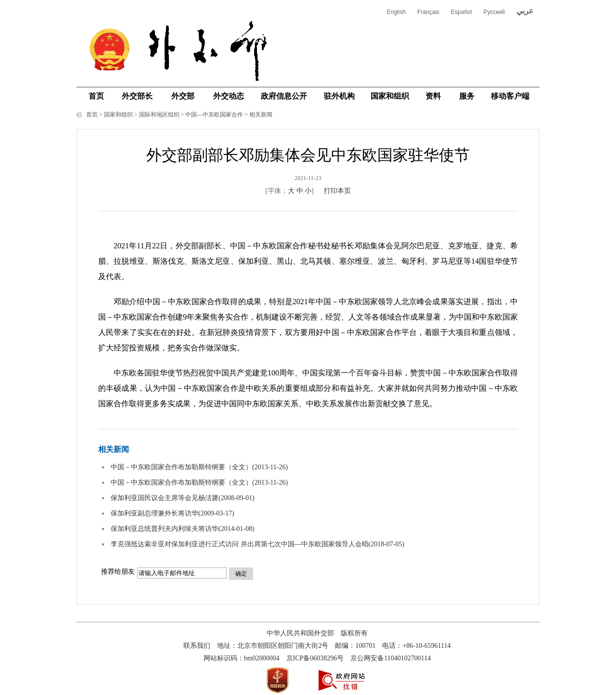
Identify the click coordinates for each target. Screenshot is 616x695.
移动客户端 (510, 96)
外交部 (183, 96)
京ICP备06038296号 (315, 658)
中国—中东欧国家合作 (214, 115)
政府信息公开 (284, 96)
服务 (467, 96)
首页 (96, 96)
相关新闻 (261, 115)
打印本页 (337, 191)
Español (461, 12)
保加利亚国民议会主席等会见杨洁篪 (165, 498)
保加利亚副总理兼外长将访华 (154, 513)
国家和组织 (390, 96)
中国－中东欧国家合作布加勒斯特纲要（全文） (181, 467)
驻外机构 (339, 96)
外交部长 (137, 96)
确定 (241, 574)
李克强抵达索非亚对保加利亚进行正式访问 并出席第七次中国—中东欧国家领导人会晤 (240, 544)
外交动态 (229, 96)
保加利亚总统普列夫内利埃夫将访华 (165, 529)
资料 (433, 96)
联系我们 (197, 646)
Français (428, 12)
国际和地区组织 (159, 115)
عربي (525, 11)
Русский (494, 12)
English (396, 12)
